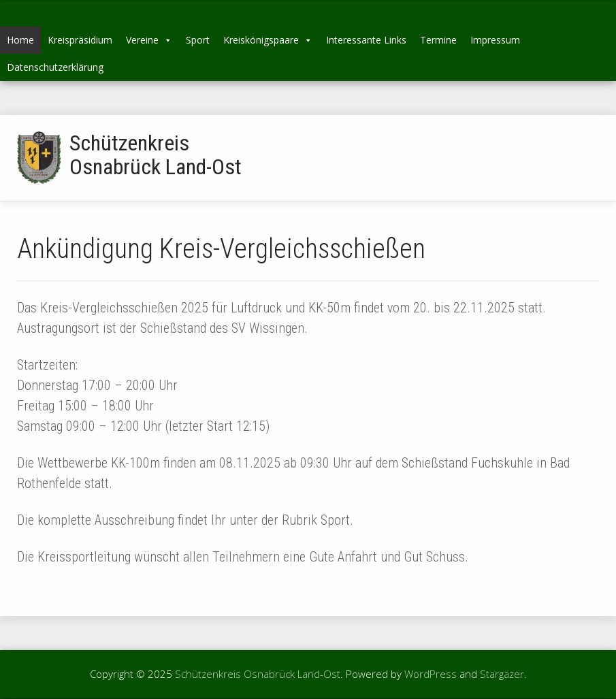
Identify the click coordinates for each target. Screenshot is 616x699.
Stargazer (502, 674)
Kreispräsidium (80, 40)
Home (20, 40)
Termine (438, 40)
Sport (198, 40)
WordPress (431, 674)
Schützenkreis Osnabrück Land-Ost (156, 155)
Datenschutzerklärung (55, 67)
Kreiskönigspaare (268, 40)
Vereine (149, 40)
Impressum (495, 40)
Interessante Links (366, 40)
